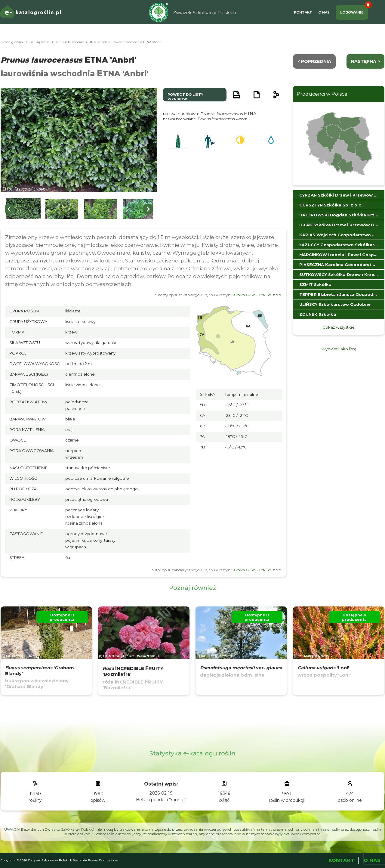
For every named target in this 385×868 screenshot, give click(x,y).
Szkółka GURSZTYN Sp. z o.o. (257, 295)
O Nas (324, 12)
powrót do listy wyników (185, 97)
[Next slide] (148, 209)
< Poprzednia (314, 61)
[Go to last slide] (10, 209)
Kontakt (303, 12)
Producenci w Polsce (322, 94)
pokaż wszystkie (339, 327)
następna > (365, 61)
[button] (23, 209)
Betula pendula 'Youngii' (161, 800)
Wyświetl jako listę (339, 349)
